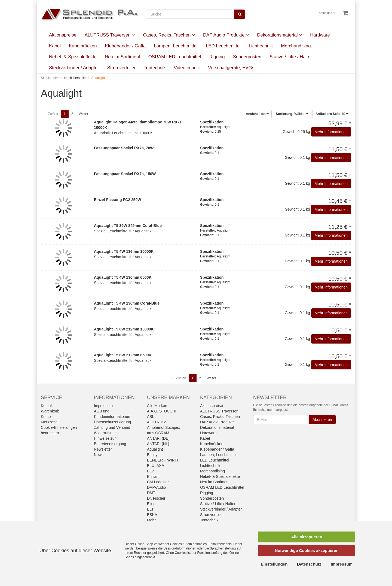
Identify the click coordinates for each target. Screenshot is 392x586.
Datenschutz (309, 564)
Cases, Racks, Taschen (169, 35)
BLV (150, 471)
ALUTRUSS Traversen (110, 35)
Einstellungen (274, 564)
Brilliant (153, 476)
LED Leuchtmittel (223, 46)
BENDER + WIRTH (163, 460)
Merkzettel (50, 422)
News (99, 455)
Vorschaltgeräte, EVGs (231, 68)
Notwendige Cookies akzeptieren (307, 550)
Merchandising (296, 46)
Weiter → (85, 114)
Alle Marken (157, 406)
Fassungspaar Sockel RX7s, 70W (124, 148)
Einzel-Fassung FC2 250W (117, 200)
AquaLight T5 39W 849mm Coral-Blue (128, 226)
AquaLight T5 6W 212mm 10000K (124, 329)
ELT (150, 509)
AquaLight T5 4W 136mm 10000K (124, 251)
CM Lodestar (158, 482)
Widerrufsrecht (106, 433)
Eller (151, 504)
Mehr (151, 520)
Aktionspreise (63, 35)
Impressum (103, 406)
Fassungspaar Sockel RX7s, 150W (125, 174)
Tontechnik (155, 68)
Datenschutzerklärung (112, 422)
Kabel (55, 46)
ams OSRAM (158, 433)
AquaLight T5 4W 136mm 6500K (123, 277)
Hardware (320, 35)
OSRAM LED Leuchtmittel (175, 57)
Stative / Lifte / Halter (291, 57)
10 (332, 114)
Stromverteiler (121, 68)
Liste (257, 114)
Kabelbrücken (83, 46)
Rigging (217, 57)
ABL (151, 417)
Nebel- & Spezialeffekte (73, 57)
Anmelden (327, 13)
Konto (46, 417)
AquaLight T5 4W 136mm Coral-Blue (127, 303)
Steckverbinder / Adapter (74, 68)
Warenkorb (50, 411)
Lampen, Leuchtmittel (176, 46)
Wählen (292, 114)
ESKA (152, 515)
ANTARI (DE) (158, 438)
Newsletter (103, 449)
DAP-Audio (156, 487)
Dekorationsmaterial (279, 35)
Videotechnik (187, 68)
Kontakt (47, 406)
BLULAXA (156, 466)
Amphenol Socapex (163, 427)
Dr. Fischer (156, 498)
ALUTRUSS (157, 422)
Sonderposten (247, 57)
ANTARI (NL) (158, 444)
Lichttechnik (261, 46)
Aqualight (155, 449)
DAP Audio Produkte (226, 35)
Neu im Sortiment (122, 57)
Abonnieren (322, 420)
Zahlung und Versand (112, 427)
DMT (151, 493)
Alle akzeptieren (307, 537)
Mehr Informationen (331, 132)
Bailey (152, 455)
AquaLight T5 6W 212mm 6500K (123, 355)
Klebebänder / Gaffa (125, 46)
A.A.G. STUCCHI (162, 411)
